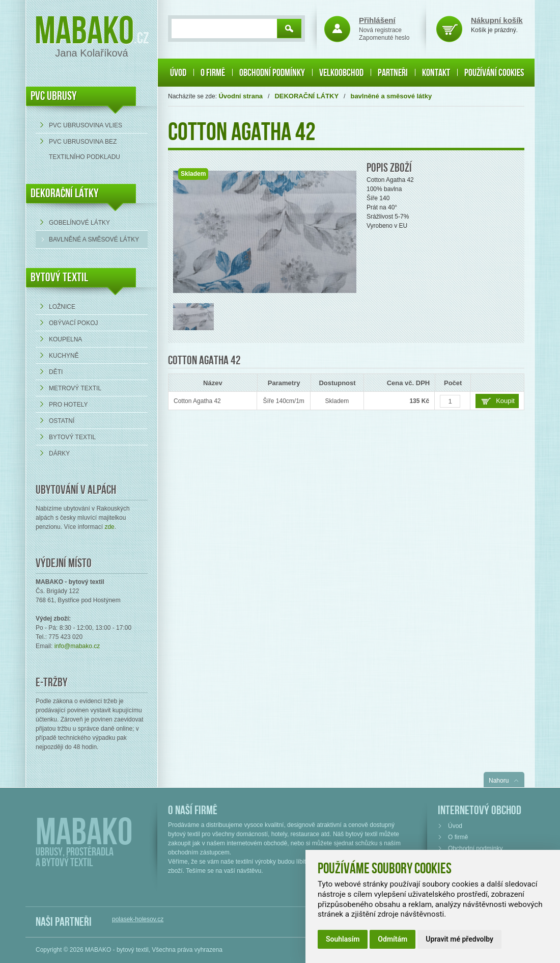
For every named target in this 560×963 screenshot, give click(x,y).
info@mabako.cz (77, 646)
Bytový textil (59, 277)
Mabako (84, 32)
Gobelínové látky (79, 223)
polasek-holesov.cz (138, 919)
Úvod (178, 73)
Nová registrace (380, 30)
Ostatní (62, 421)
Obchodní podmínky (272, 73)
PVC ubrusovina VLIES (86, 125)
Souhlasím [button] (343, 939)
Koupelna (65, 339)
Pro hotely (68, 405)
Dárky (59, 453)
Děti (56, 372)
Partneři (393, 73)
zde (109, 527)
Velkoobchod (341, 73)
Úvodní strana (241, 96)
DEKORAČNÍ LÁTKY (65, 193)
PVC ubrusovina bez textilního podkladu (85, 149)
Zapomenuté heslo (384, 38)
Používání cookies (494, 73)
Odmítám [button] (393, 939)
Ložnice (62, 307)
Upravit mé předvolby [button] (459, 939)
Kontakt (436, 73)
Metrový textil (75, 388)
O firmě (213, 73)
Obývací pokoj (73, 323)
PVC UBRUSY (54, 96)
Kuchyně (64, 356)
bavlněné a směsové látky (94, 239)
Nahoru (499, 781)
